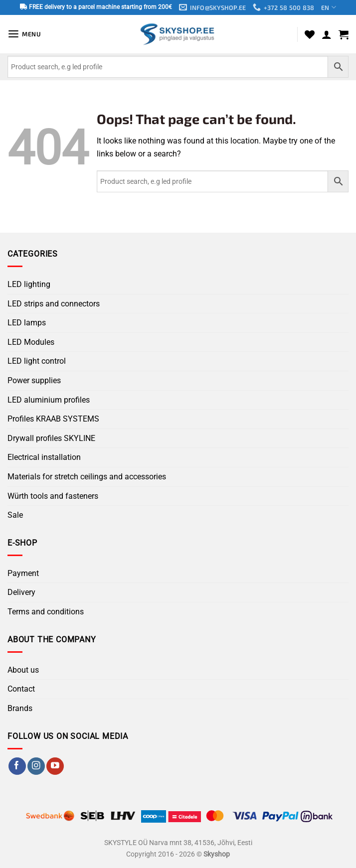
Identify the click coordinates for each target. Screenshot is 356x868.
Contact (21, 689)
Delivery (21, 593)
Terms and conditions (46, 612)
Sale (15, 515)
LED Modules (31, 342)
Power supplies (34, 380)
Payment (23, 573)
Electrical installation (44, 458)
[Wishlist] (310, 34)
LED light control (37, 362)
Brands (20, 708)
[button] (25, 34)
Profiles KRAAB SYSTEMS (53, 419)
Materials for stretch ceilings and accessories (87, 477)
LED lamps (27, 323)
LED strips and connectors (54, 304)
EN (329, 8)
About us (23, 670)
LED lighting (29, 284)
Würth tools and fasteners (53, 496)
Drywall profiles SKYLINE (51, 438)
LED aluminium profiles (49, 400)
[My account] (327, 34)
